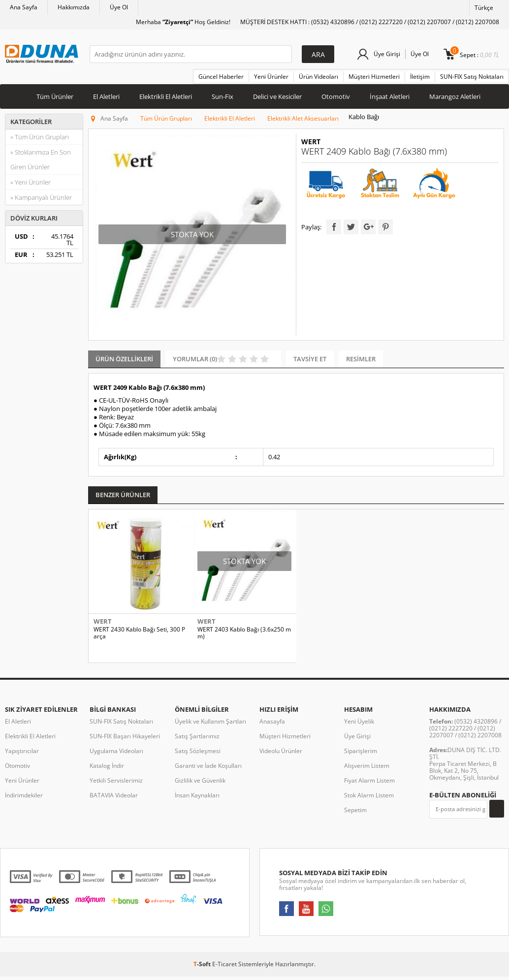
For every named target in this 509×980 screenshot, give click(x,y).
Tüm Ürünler (55, 96)
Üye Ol (119, 7)
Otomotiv (336, 96)
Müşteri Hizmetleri (374, 77)
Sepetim (355, 816)
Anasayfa (272, 728)
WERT (311, 142)
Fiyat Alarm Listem (369, 787)
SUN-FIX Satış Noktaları (472, 77)
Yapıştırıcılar (22, 757)
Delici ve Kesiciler (277, 96)
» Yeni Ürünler (31, 182)
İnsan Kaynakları (197, 802)
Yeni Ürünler (271, 77)
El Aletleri (106, 96)
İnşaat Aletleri (390, 96)
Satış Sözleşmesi (198, 757)
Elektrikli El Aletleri (166, 96)
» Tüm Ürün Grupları (40, 137)
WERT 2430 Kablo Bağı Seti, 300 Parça (139, 633)
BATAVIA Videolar (114, 802)
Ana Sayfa (24, 7)
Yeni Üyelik (359, 728)
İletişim (420, 77)
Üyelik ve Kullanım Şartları (210, 728)
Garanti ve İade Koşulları (208, 772)
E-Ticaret (224, 970)
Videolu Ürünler (281, 757)
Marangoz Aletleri (455, 96)
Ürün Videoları (318, 77)
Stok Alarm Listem (369, 802)
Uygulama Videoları (116, 757)
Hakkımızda (74, 7)
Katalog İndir (107, 772)
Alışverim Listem (367, 772)
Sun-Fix (223, 96)
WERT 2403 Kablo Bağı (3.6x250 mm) (244, 633)
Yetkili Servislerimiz (116, 787)
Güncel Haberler (221, 77)
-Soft (203, 970)
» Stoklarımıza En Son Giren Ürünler (41, 159)
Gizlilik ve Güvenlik (200, 787)
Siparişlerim (361, 757)
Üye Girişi (387, 54)
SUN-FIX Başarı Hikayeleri (125, 743)
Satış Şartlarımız (197, 743)
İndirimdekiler (24, 802)
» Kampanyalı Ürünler (41, 197)
